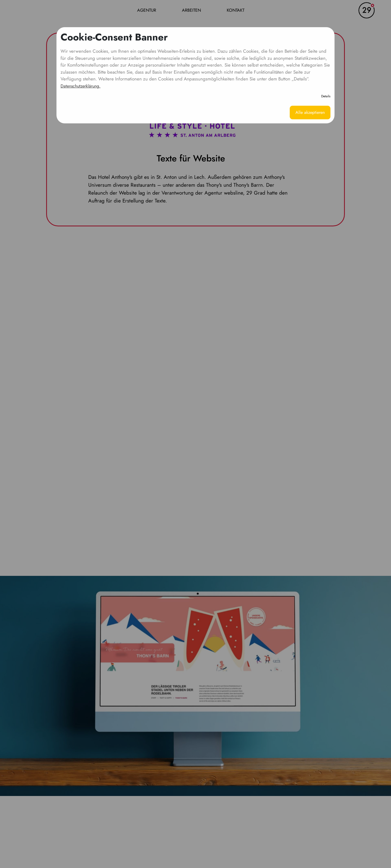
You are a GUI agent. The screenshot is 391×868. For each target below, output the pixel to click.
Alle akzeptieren (310, 112)
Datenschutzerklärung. (81, 86)
